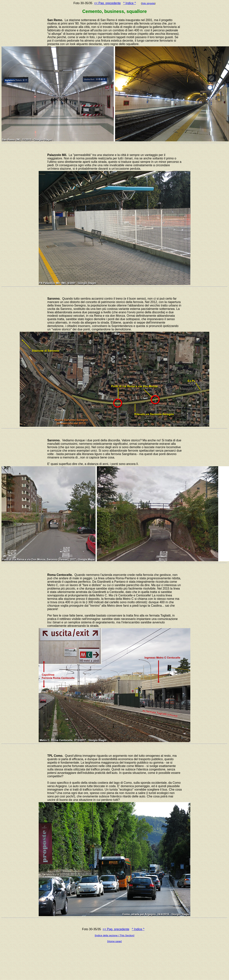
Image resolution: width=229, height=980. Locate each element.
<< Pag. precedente (107, 3)
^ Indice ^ (130, 3)
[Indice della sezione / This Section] (115, 935)
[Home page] (114, 941)
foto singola (148, 3)
